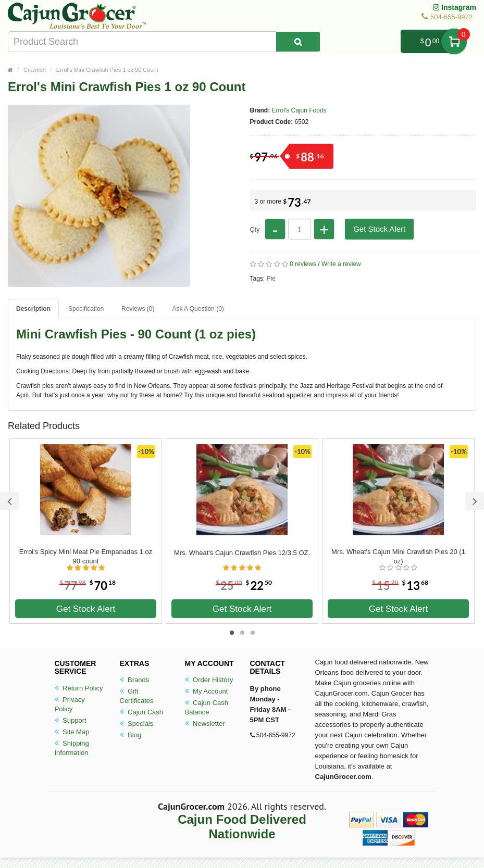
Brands (135, 680)
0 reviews (303, 264)
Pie (271, 279)
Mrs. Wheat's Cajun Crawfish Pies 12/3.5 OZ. (242, 553)
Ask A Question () (198, 309)
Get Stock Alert (379, 229)
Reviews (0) (138, 309)
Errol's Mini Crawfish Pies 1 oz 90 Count (107, 70)
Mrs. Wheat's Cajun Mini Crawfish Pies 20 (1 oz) (398, 556)
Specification (86, 309)
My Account (207, 691)
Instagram (455, 7)
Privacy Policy (70, 704)
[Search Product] (298, 42)
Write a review (341, 264)
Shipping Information (72, 748)
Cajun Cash (142, 712)
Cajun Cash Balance (207, 707)
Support (71, 720)
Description (33, 309)
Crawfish (35, 70)
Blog (131, 735)
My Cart (454, 41)
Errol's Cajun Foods (299, 110)
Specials (137, 724)
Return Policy (79, 688)
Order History (209, 680)
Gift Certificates (137, 696)
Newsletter (205, 724)
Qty (255, 230)
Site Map (72, 732)
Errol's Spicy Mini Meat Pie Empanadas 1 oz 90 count (86, 556)
